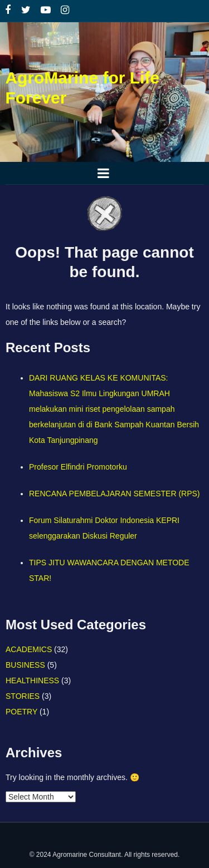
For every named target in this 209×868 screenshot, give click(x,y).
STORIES (23, 696)
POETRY (21, 712)
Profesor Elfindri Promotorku (78, 467)
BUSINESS (25, 665)
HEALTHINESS (32, 680)
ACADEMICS (29, 649)
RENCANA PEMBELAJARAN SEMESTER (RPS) (115, 494)
